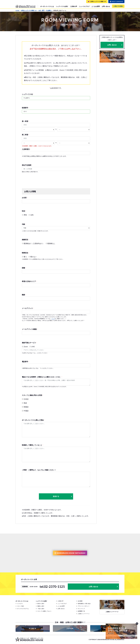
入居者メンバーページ (84, 614)
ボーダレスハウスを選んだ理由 (33, 420)
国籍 (24, 268)
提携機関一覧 (81, 611)
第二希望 (25, 135)
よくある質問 (96, 6)
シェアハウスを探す (62, 6)
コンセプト (20, 604)
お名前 (25, 198)
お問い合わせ (106, 6)
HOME (18, 10)
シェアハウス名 (28, 94)
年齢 (24, 224)
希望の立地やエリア (29, 281)
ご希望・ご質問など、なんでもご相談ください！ (39, 470)
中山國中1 (49, 10)
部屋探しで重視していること (32, 445)
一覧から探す (41, 609)
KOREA (33, 628)
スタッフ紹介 (21, 606)
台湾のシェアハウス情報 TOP (29, 10)
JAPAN (70, 628)
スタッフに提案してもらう (44, 611)
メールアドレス (28, 308)
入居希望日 (26, 149)
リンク (53, 319)
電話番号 (25, 362)
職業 (24, 295)
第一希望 (25, 121)
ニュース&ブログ (84, 6)
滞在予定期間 (27, 165)
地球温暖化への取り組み (84, 604)
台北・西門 (42, 10)
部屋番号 (25, 108)
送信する (63, 496)
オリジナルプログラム (23, 609)
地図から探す (41, 606)
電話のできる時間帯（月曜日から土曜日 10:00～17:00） (42, 377)
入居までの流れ (118, 6)
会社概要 (80, 601)
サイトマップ (81, 609)
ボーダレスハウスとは (47, 6)
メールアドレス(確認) (30, 329)
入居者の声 (74, 6)
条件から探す (41, 604)
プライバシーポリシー (84, 606)
